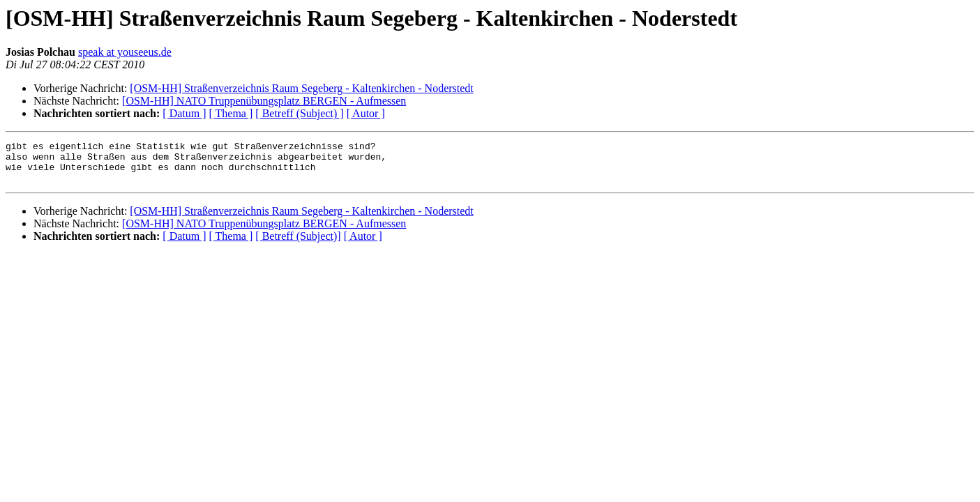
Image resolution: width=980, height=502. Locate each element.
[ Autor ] (366, 113)
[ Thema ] (231, 113)
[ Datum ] (184, 113)
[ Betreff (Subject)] (298, 244)
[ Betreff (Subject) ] (299, 113)
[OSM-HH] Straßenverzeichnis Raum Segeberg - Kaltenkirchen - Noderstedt (301, 88)
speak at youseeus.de (125, 52)
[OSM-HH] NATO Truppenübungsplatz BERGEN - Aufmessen (264, 101)
